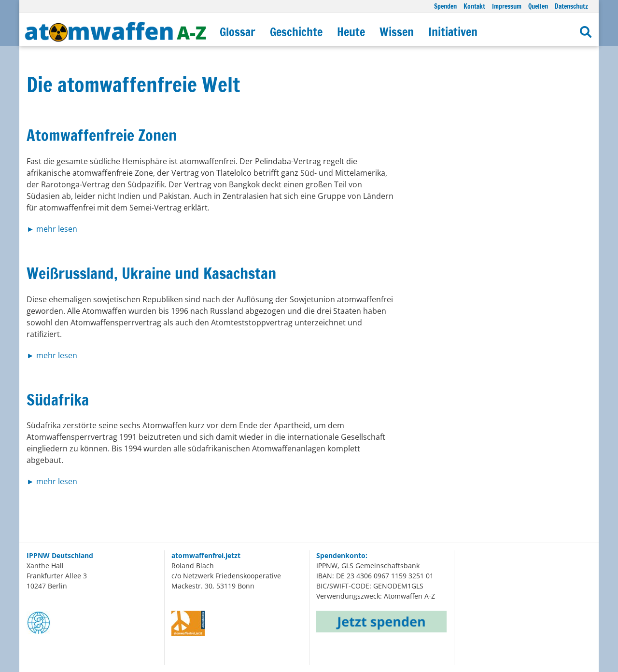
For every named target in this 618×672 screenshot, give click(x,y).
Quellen (538, 6)
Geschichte (296, 32)
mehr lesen (57, 229)
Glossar (238, 32)
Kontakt (474, 6)
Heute (351, 32)
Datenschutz (571, 6)
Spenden (445, 6)
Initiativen (453, 32)
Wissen (397, 32)
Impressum (507, 6)
